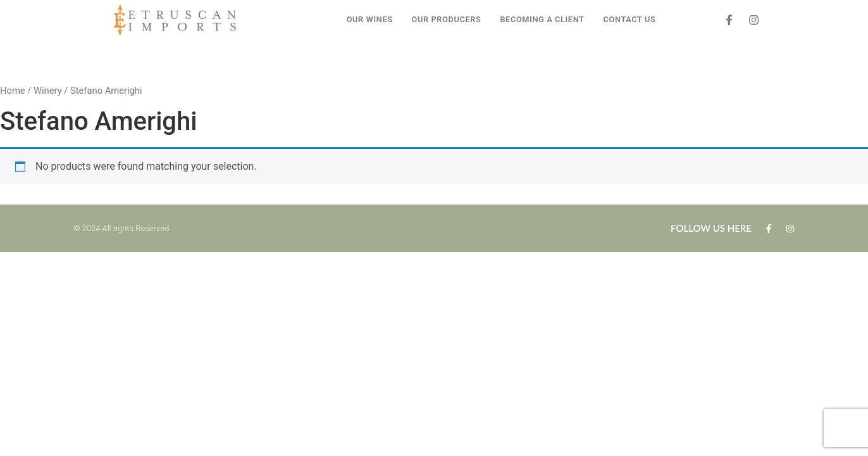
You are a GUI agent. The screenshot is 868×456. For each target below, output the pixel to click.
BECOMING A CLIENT (542, 19)
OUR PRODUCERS (447, 19)
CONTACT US (630, 19)
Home (13, 91)
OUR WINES (370, 19)
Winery (48, 91)
